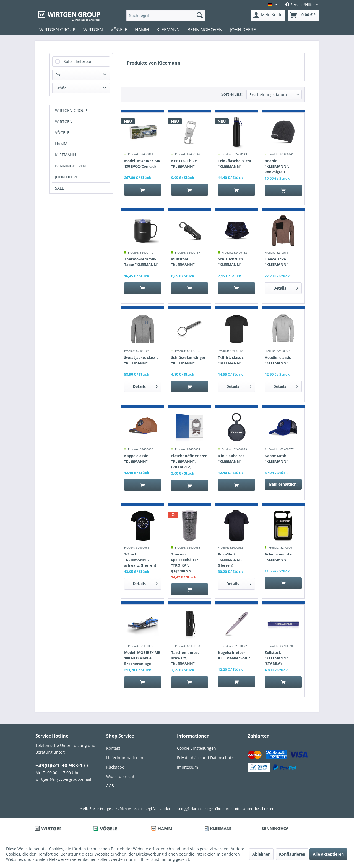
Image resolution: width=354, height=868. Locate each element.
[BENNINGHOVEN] (205, 30)
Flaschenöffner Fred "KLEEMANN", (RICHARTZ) (189, 461)
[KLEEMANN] (168, 30)
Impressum (188, 767)
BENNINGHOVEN (71, 166)
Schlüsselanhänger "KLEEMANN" (188, 360)
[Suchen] (200, 15)
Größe (61, 88)
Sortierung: (232, 94)
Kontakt (113, 748)
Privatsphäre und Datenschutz (205, 758)
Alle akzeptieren (328, 854)
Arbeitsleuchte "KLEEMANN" (278, 557)
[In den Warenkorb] (143, 190)
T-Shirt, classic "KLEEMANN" (231, 360)
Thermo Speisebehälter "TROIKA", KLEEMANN (185, 562)
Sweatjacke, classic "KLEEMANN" (141, 360)
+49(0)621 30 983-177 (62, 765)
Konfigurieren (292, 854)
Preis (60, 75)
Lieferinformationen (125, 758)
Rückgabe (115, 767)
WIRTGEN (64, 121)
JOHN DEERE (67, 177)
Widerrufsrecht (120, 776)
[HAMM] (142, 30)
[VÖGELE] (119, 30)
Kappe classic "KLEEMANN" (136, 459)
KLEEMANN (66, 155)
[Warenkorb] (303, 15)
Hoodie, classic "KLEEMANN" (278, 360)
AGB (110, 786)
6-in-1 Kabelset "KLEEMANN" (231, 459)
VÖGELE (62, 133)
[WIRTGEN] (93, 30)
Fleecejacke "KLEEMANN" (276, 262)
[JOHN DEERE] (243, 30)
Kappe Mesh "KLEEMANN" (276, 459)
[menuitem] (166, 15)
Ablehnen (261, 854)
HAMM (61, 144)
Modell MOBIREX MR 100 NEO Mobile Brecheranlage (142, 658)
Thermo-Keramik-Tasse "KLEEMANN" (141, 262)
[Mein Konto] (268, 15)
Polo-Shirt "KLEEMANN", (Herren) (230, 560)
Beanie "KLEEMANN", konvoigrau (277, 166)
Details (286, 287)
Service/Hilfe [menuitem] (300, 5)
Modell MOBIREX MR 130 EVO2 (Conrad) (142, 163)
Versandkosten (165, 809)
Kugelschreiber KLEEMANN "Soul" (234, 655)
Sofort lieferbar (78, 61)
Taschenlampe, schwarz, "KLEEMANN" (185, 658)
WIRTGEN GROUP (71, 110)
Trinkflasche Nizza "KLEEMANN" (235, 163)
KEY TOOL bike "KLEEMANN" (184, 163)
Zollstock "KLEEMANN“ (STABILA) (276, 658)
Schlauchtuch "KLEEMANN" (231, 262)
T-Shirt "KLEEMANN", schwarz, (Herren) (140, 560)
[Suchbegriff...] (166, 15)
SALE (59, 188)
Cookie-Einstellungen (196, 748)
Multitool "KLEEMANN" (183, 262)
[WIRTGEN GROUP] (57, 30)
